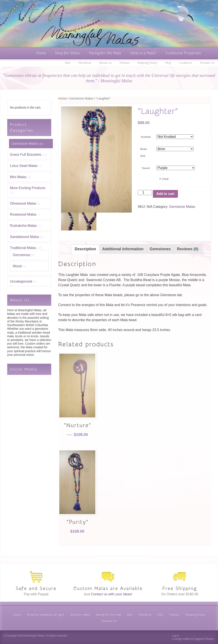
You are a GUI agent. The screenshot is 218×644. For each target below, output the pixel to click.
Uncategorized (21, 281)
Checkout (85, 63)
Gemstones (22, 255)
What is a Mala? (143, 53)
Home (41, 53)
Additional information (123, 249)
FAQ (168, 63)
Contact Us (207, 63)
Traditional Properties (183, 53)
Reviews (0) (188, 249)
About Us (105, 63)
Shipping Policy (147, 63)
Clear (165, 179)
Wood (17, 266)
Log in (176, 636)
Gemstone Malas (25, 144)
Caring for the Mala (105, 53)
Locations (186, 63)
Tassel (146, 168)
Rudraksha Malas (23, 226)
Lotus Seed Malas (24, 166)
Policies (125, 63)
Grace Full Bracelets (26, 155)
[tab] (85, 249)
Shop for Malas (67, 53)
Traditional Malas (23, 248)
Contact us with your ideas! (111, 594)
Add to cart (165, 194)
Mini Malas (18, 177)
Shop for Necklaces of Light (46, 615)
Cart (68, 63)
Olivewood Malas (23, 203)
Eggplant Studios (204, 639)
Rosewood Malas (23, 214)
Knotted (146, 137)
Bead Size (144, 152)
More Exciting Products (28, 188)
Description (85, 249)
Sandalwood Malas (24, 237)
